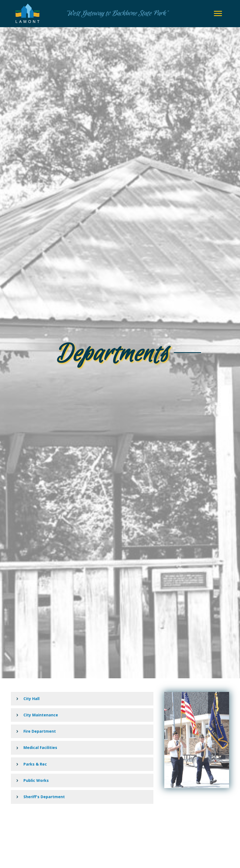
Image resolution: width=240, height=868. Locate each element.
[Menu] (218, 14)
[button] (82, 699)
